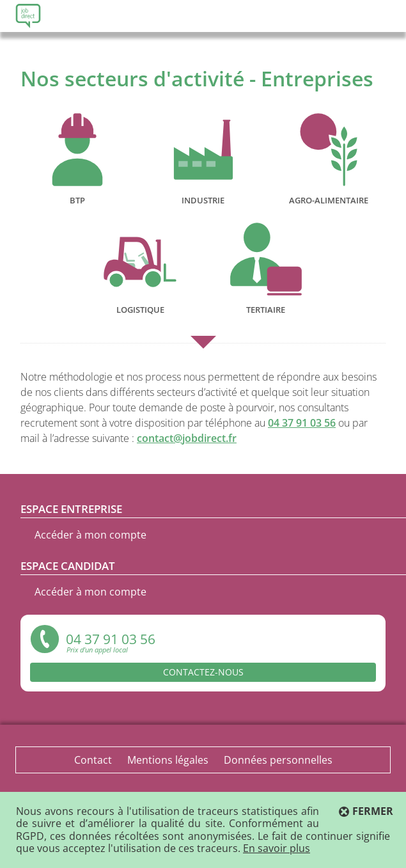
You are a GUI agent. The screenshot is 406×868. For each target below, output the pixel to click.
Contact (93, 760)
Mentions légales (168, 760)
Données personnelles (278, 760)
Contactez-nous (203, 672)
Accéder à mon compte (90, 535)
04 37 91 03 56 (302, 423)
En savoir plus (277, 848)
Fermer (373, 811)
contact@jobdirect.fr (187, 438)
